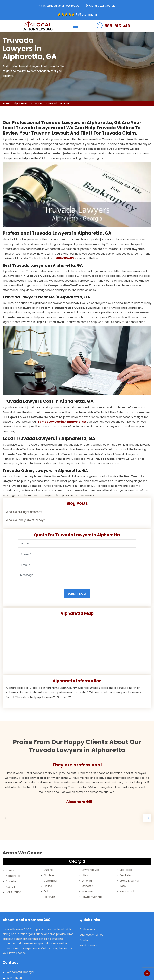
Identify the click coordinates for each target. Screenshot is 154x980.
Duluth (48, 891)
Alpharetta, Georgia (102, 6)
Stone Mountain (130, 881)
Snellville (125, 875)
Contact (85, 940)
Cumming (50, 881)
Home (7, 103)
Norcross (88, 891)
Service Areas (89, 946)
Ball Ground (13, 892)
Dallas (48, 886)
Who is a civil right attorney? (25, 512)
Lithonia (87, 881)
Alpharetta (21, 103)
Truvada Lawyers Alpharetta (50, 103)
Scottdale (126, 870)
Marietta (87, 886)
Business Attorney (91, 935)
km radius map (77, 643)
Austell (10, 887)
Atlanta (11, 881)
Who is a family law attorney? (25, 520)
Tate (123, 886)
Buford (48, 870)
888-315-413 (117, 26)
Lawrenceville (91, 870)
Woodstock (127, 891)
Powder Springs (92, 897)
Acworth (11, 871)
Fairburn (49, 897)
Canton (49, 875)
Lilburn (86, 875)
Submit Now (77, 594)
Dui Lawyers (87, 929)
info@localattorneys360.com (63, 6)
